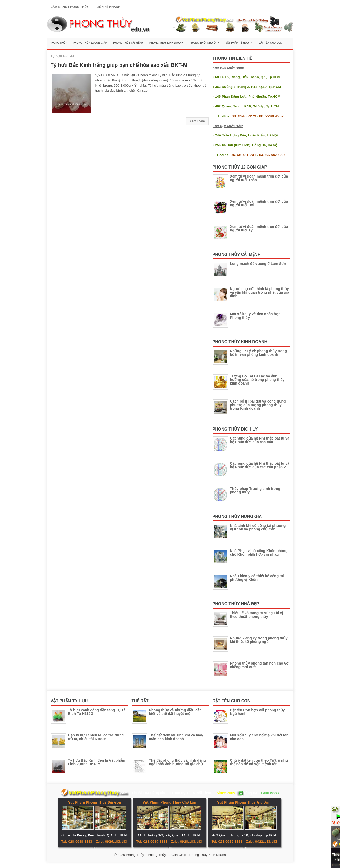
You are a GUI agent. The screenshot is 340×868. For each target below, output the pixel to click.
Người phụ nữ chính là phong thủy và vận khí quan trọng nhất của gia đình (260, 292)
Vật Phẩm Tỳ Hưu (240, 41)
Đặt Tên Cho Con (270, 43)
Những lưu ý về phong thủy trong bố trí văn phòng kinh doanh (259, 353)
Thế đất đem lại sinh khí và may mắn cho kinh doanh (176, 737)
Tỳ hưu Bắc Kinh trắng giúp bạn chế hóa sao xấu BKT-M (119, 65)
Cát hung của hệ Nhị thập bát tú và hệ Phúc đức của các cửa (260, 440)
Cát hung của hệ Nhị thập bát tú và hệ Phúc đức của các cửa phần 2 (260, 465)
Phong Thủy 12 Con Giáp (90, 43)
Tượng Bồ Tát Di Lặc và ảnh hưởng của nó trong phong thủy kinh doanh (257, 380)
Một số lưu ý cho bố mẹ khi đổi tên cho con (259, 737)
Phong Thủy (58, 43)
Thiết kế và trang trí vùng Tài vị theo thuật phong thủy (257, 615)
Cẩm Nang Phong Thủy (70, 7)
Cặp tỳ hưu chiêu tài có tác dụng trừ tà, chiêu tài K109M (96, 737)
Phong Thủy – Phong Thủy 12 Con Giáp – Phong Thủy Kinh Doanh (176, 855)
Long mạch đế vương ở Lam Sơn (258, 264)
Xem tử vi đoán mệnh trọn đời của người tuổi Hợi (259, 203)
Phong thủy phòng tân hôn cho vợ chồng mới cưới (259, 665)
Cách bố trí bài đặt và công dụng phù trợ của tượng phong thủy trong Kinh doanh (258, 405)
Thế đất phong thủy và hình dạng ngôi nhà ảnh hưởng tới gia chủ (177, 762)
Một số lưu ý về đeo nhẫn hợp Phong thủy (255, 316)
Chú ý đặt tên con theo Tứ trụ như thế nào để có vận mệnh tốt (259, 762)
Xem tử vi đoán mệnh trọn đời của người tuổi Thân (259, 178)
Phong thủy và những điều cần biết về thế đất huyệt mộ (175, 712)
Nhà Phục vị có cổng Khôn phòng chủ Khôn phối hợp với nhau (259, 553)
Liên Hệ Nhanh (109, 7)
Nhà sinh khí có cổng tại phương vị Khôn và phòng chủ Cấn (258, 527)
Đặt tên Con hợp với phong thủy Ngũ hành (258, 712)
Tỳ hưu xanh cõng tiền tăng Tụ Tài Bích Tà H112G (97, 712)
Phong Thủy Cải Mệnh (128, 43)
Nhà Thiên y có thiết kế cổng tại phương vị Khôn (257, 578)
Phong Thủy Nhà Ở (206, 41)
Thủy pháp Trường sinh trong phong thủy (255, 490)
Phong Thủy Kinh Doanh (166, 43)
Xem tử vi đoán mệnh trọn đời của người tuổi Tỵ (259, 228)
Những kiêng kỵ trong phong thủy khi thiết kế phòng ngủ (259, 640)
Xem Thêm (197, 121)
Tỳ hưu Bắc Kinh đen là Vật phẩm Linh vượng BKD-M (97, 762)
